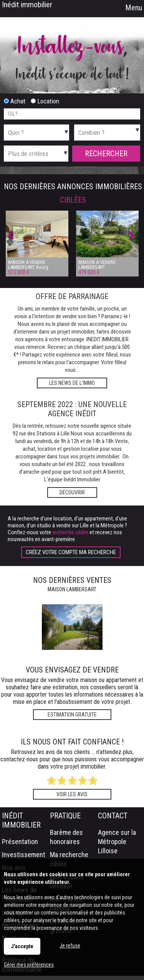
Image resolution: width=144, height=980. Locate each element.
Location (45, 101)
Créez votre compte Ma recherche (71, 552)
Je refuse (70, 946)
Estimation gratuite (72, 715)
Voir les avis (72, 794)
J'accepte (22, 946)
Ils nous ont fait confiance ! (72, 742)
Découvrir (72, 492)
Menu (133, 8)
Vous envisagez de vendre (72, 670)
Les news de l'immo (72, 383)
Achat (15, 101)
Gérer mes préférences (29, 965)
